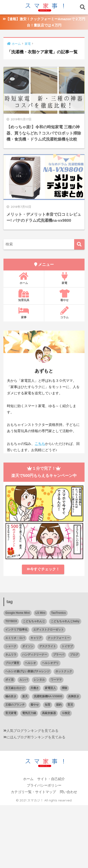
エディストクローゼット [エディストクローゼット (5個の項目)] (49, 630)
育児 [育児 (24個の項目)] (70, 705)
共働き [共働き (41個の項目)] (35, 688)
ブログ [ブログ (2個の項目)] (74, 655)
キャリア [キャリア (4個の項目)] (36, 638)
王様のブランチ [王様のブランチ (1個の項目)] (15, 705)
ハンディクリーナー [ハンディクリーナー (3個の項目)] (35, 655)
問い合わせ (68, 792)
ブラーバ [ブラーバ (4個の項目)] (59, 655)
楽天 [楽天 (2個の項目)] (25, 696)
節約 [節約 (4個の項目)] (59, 705)
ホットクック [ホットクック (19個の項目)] (64, 671)
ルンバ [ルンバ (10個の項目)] (24, 680)
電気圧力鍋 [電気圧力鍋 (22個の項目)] (29, 713)
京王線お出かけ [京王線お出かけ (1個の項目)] (15, 688)
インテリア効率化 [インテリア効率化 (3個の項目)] (16, 630)
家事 (24, 313)
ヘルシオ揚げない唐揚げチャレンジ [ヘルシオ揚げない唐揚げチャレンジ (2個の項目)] (27, 671)
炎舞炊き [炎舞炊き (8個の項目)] (74, 696)
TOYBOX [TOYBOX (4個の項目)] (11, 621)
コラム (64, 313)
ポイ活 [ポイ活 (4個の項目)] (9, 680)
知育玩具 (24, 296)
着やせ (64, 296)
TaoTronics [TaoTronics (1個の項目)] (59, 613)
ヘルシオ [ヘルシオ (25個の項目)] (30, 663)
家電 (64, 278)
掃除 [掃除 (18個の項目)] (64, 688)
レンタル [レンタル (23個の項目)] (39, 680)
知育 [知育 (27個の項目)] (48, 705)
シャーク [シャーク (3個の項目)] (11, 646)
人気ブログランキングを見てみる (32, 731)
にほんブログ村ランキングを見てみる (36, 737)
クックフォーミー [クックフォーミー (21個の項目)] (59, 638)
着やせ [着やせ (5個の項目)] (35, 705)
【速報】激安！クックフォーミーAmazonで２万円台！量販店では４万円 (44, 22)
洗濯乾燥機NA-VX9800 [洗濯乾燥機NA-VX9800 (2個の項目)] (48, 696)
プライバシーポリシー (44, 785)
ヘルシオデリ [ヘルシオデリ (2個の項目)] (50, 663)
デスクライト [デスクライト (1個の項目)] (48, 646)
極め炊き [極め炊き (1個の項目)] (11, 696)
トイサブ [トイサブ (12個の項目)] (67, 646)
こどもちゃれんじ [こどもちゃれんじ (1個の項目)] (34, 621)
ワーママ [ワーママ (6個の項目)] (56, 680)
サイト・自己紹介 (51, 779)
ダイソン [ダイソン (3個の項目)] (28, 646)
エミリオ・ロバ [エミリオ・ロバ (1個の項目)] (15, 638)
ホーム (24, 278)
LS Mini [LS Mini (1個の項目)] (41, 613)
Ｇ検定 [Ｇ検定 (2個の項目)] (66, 713)
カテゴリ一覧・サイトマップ (33, 792)
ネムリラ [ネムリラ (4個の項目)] (11, 655)
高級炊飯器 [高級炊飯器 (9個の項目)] (49, 713)
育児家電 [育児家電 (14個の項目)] (11, 713)
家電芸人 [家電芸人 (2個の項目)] (50, 688)
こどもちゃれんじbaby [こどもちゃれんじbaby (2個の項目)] (65, 621)
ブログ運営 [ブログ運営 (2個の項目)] (12, 663)
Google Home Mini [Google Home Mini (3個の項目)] (17, 613)
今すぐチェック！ (43, 569)
